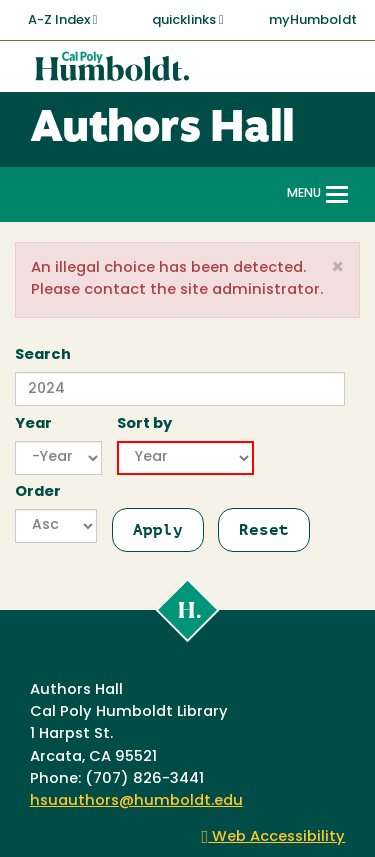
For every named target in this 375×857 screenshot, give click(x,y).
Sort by (144, 424)
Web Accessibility (274, 837)
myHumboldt (313, 20)
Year (33, 424)
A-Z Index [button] (63, 20)
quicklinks (188, 20)
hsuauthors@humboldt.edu (136, 801)
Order (38, 492)
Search (43, 355)
